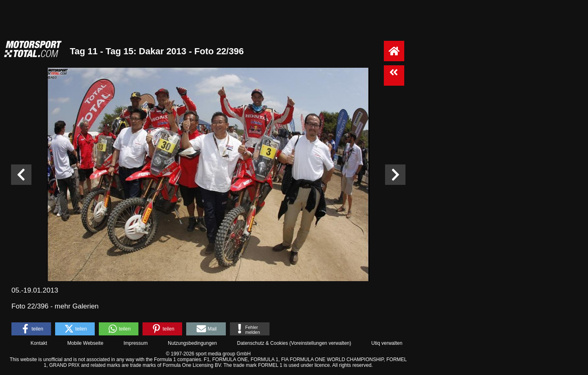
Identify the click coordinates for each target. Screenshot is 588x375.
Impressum (135, 343)
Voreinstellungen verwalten (320, 343)
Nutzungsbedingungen (192, 343)
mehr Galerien (77, 306)
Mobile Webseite (86, 343)
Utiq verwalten (387, 343)
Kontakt (39, 343)
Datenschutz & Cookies (262, 343)
